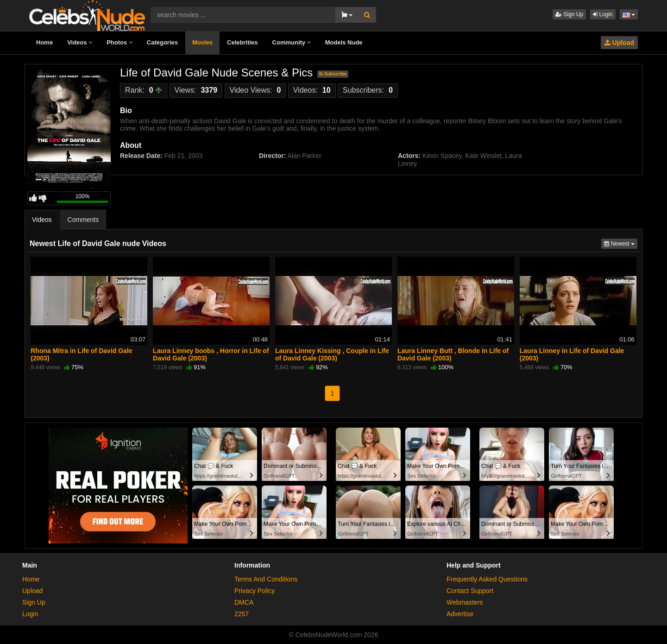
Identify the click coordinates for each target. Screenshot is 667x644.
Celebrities (242, 42)
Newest (621, 243)
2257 (242, 614)
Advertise (460, 614)
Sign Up (569, 14)
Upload (619, 43)
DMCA (244, 602)
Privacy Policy (255, 591)
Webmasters (465, 602)
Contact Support (470, 591)
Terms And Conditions (266, 579)
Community (292, 42)
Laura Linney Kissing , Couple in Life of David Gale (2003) (332, 354)
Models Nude (344, 42)
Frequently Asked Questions (487, 579)
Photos (120, 42)
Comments (83, 220)
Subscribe (333, 74)
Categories (162, 42)
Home (44, 42)
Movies (202, 42)
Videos (80, 42)
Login (603, 14)
